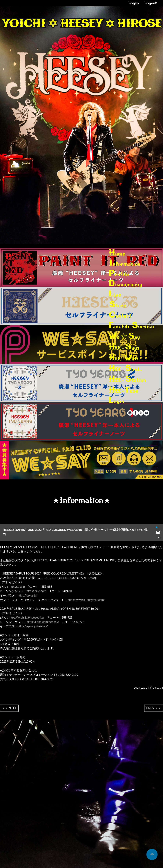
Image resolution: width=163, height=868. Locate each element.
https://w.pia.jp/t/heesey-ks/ (26, 618)
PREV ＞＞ (154, 708)
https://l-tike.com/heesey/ (43, 622)
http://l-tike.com (36, 591)
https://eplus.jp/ (28, 596)
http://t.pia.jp (17, 587)
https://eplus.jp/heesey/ (33, 626)
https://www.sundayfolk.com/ (86, 600)
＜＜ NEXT (9, 708)
